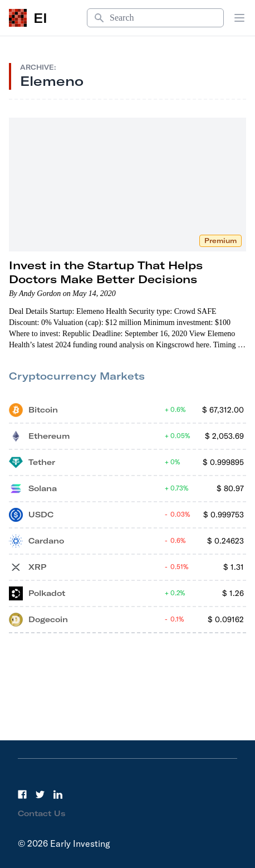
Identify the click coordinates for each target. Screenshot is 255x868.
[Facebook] (22, 794)
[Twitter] (40, 794)
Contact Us (42, 813)
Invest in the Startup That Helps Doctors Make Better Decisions (106, 272)
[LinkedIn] (58, 794)
